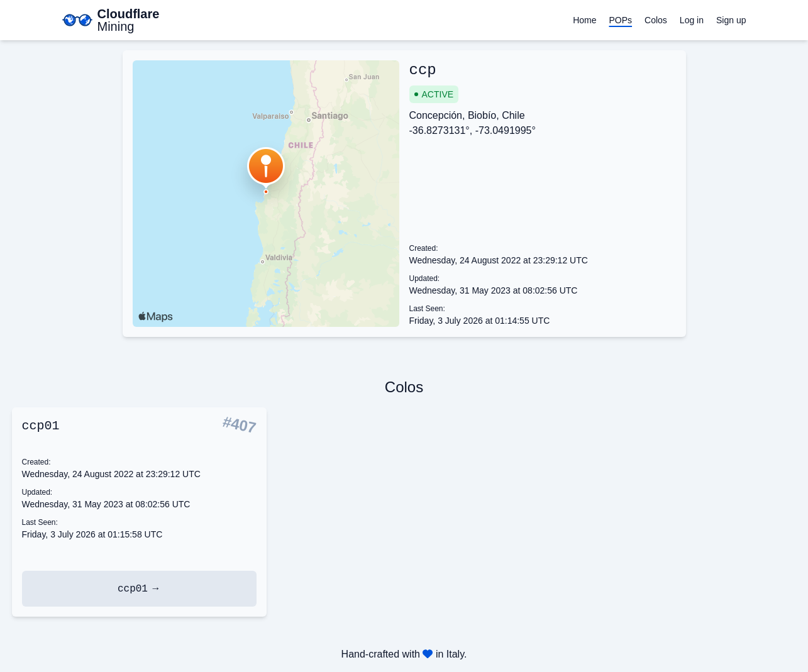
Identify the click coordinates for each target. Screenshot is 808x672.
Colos (656, 20)
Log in (692, 20)
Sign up (731, 20)
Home (584, 20)
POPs (620, 20)
